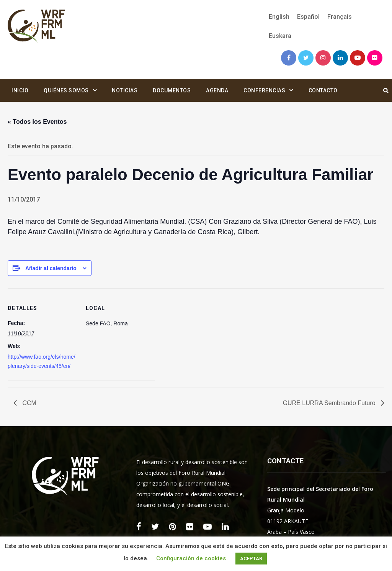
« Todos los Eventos (37, 122)
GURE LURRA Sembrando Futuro (330, 403)
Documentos (172, 90)
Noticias (125, 90)
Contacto (323, 90)
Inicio (20, 90)
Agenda (217, 90)
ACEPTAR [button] (251, 559)
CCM (29, 403)
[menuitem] (279, 17)
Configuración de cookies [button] (191, 558)
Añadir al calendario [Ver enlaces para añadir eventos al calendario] (51, 268)
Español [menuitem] (308, 17)
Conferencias (264, 90)
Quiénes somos (66, 90)
